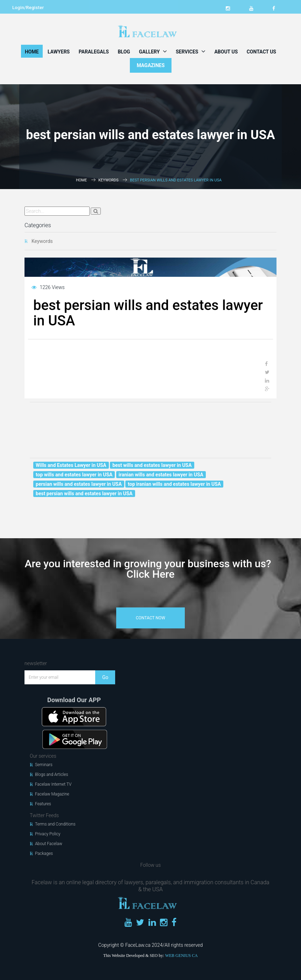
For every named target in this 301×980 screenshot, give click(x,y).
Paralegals (94, 52)
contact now (150, 618)
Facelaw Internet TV (53, 784)
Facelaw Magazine (52, 794)
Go (105, 677)
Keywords (108, 180)
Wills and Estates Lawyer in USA (71, 465)
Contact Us (261, 52)
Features (43, 804)
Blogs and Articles (52, 774)
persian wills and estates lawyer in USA (79, 484)
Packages (44, 853)
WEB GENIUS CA (181, 956)
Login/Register (28, 8)
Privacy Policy (48, 834)
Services (191, 51)
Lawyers (59, 52)
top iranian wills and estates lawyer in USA (174, 484)
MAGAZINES (151, 65)
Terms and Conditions (55, 824)
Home (32, 52)
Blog (124, 52)
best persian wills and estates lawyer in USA (84, 493)
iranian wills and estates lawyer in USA (161, 475)
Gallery (153, 51)
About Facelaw (49, 844)
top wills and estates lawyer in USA (74, 475)
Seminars (44, 765)
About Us (226, 52)
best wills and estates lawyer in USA (152, 465)
